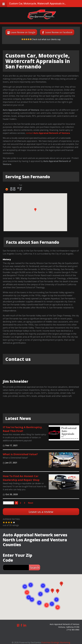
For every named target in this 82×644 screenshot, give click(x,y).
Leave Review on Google (23, 32)
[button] (35, 210)
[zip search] (16, 567)
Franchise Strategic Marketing (56, 642)
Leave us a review (41, 512)
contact (29, 133)
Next (31, 503)
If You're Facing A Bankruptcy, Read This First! (23, 429)
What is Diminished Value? (20, 454)
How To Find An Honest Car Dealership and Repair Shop (21, 478)
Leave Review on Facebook (59, 32)
